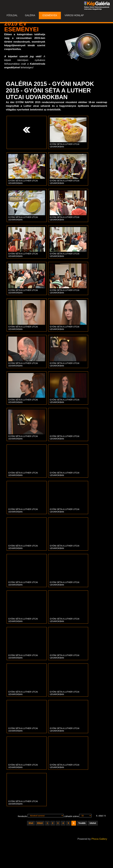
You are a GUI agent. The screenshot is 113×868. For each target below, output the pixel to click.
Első (31, 823)
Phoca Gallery (99, 839)
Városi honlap (74, 15)
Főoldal (12, 15)
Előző (40, 823)
